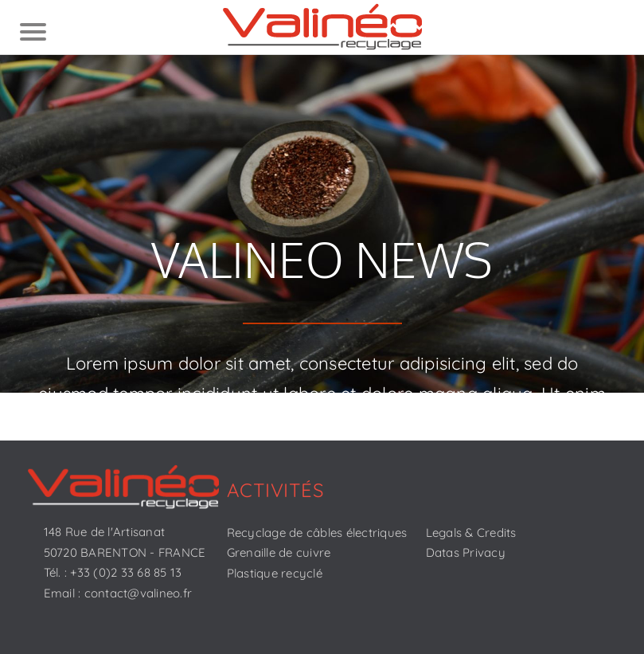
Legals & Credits (471, 533)
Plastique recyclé (275, 573)
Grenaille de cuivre (279, 552)
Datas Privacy (466, 552)
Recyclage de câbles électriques (317, 533)
